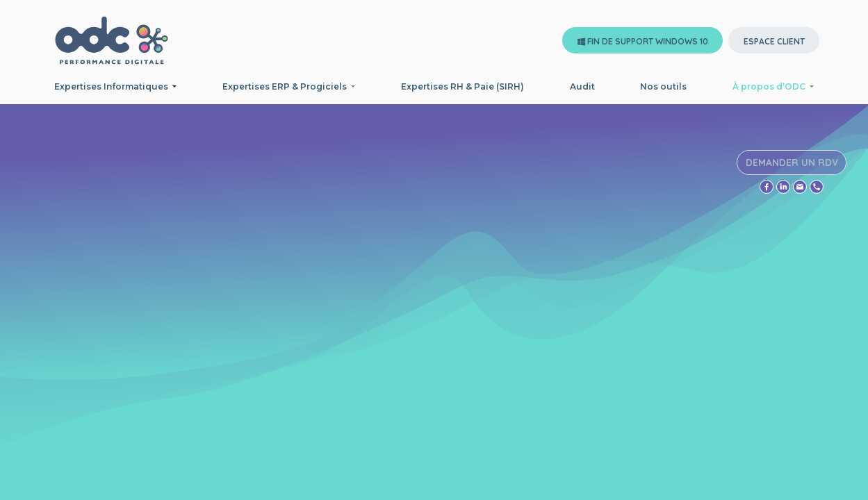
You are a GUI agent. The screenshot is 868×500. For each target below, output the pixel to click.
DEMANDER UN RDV (793, 165)
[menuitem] (462, 87)
